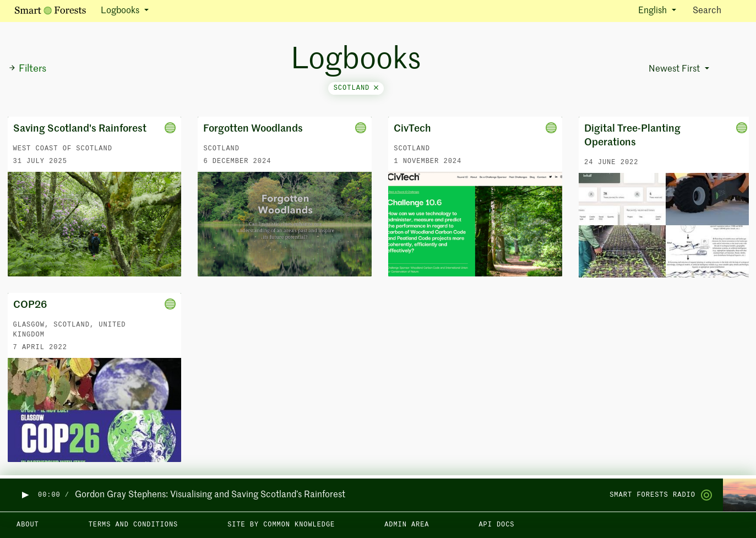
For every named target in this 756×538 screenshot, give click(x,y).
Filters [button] (27, 69)
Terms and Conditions (134, 525)
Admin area (407, 525)
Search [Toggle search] (717, 10)
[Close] (376, 88)
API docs (496, 525)
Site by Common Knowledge (281, 525)
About (28, 525)
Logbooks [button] (121, 11)
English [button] (654, 11)
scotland (356, 88)
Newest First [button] (675, 69)
